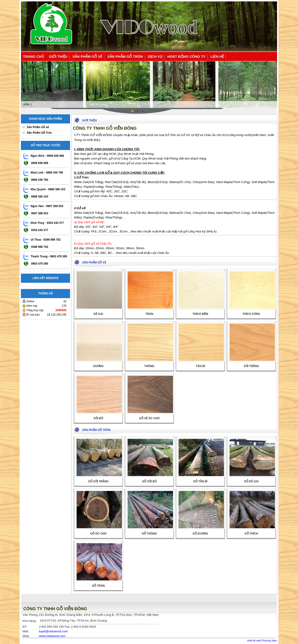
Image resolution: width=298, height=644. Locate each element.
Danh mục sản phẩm (46, 119)
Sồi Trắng (251, 366)
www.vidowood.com (52, 636)
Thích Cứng (251, 314)
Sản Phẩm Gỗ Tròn (125, 56)
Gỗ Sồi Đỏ (149, 481)
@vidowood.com (53, 631)
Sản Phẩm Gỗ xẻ (87, 56)
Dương (98, 366)
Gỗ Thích (251, 534)
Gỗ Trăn (98, 586)
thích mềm (200, 314)
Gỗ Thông (149, 534)
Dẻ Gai (98, 314)
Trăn (149, 314)
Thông (149, 366)
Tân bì (200, 366)
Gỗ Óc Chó (98, 534)
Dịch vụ (155, 56)
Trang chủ (34, 56)
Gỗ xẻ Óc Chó (149, 418)
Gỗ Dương (200, 534)
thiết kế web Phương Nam (262, 641)
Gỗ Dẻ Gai (251, 481)
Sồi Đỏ (98, 418)
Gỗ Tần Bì (200, 481)
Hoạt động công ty (186, 56)
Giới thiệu (58, 56)
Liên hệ (217, 56)
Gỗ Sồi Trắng (98, 481)
